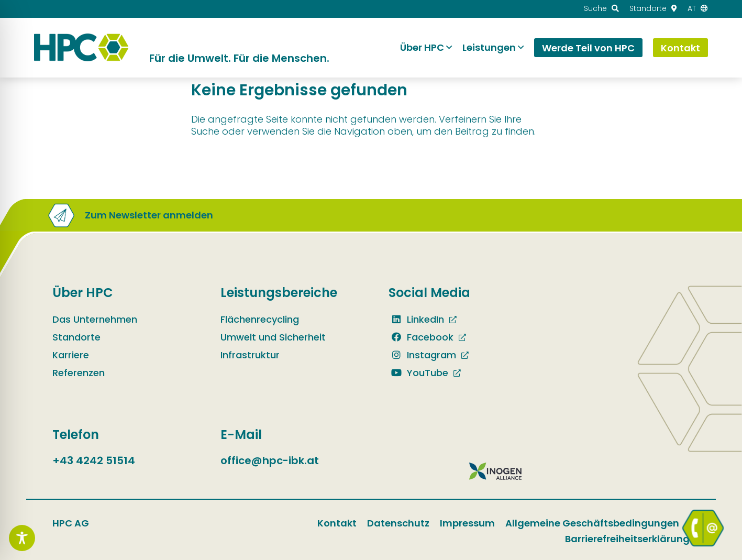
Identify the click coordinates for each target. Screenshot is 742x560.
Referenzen (79, 373)
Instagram (422, 355)
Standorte (76, 337)
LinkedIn (416, 319)
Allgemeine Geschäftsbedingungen (592, 523)
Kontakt (337, 523)
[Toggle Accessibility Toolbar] (22, 538)
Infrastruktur (250, 355)
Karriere (71, 355)
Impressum (467, 523)
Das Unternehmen (95, 319)
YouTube (418, 373)
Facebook (421, 337)
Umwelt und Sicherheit (273, 337)
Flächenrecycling (260, 319)
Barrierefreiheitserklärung (627, 539)
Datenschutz (398, 523)
